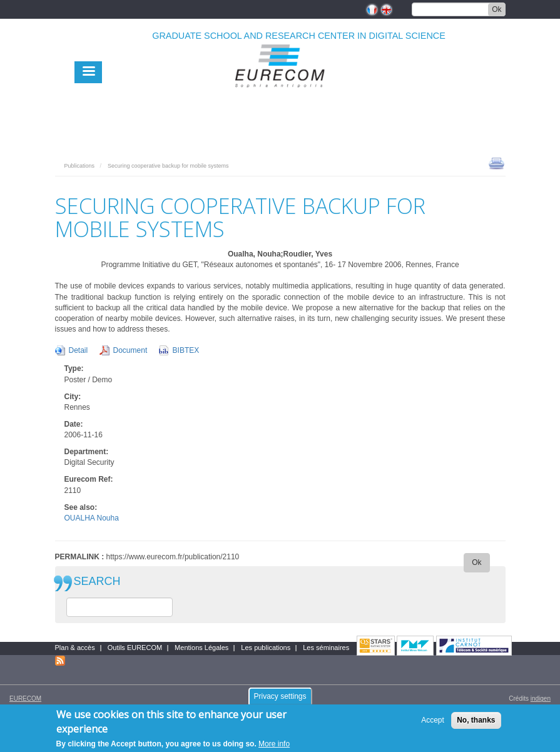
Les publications (266, 648)
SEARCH (97, 582)
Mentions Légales (201, 648)
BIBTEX (186, 350)
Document (130, 350)
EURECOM (25, 699)
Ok (496, 9)
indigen (541, 699)
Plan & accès (75, 648)
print (496, 163)
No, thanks (476, 724)
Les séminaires (326, 648)
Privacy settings (280, 700)
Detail (79, 350)
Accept (433, 724)
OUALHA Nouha (92, 518)
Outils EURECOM (135, 648)
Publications (80, 166)
